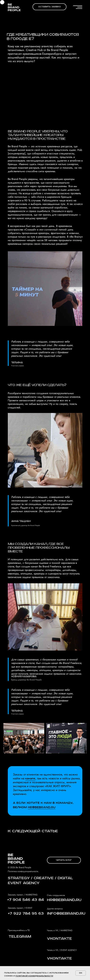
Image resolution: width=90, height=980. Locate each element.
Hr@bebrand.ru (42, 807)
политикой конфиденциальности (34, 976)
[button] (49, 7)
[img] (14, 7)
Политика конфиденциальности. (23, 871)
